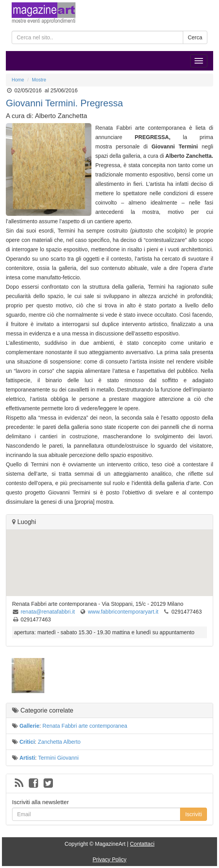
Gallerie (29, 726)
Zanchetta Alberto (59, 742)
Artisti (27, 758)
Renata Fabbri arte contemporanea (85, 726)
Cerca (195, 37)
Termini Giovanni (58, 758)
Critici (27, 742)
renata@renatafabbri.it (48, 612)
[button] (110, 556)
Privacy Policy (109, 859)
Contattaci (142, 844)
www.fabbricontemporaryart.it (123, 612)
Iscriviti (194, 814)
